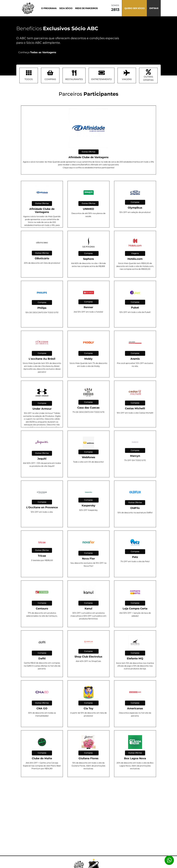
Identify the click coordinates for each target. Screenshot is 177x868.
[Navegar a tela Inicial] (26, 8)
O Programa (49, 8)
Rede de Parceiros (86, 8)
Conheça (37, 52)
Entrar (154, 8)
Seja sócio (66, 8)
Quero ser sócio (135, 8)
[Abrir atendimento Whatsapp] (169, 860)
